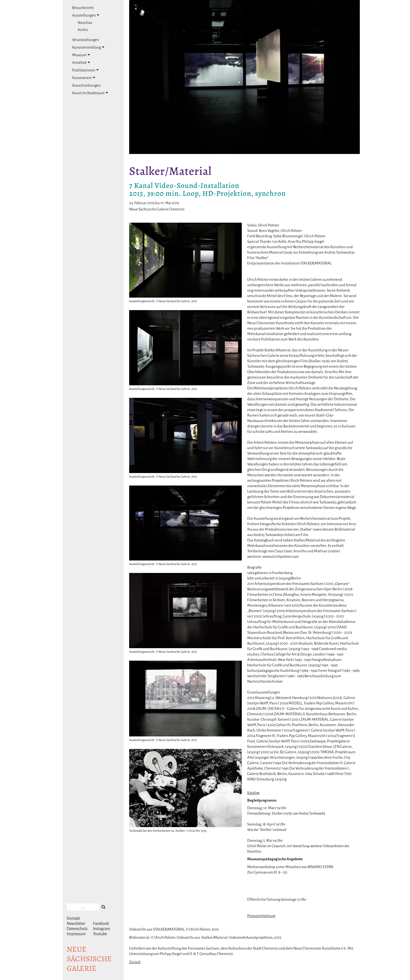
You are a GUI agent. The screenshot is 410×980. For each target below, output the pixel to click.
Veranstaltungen (86, 40)
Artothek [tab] (81, 62)
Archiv (83, 30)
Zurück (135, 962)
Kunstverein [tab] (84, 78)
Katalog (253, 793)
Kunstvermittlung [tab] (88, 47)
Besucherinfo (83, 8)
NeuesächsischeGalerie (89, 959)
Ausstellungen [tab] (86, 15)
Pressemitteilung (261, 916)
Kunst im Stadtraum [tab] (90, 93)
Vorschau (85, 23)
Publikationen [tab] (85, 70)
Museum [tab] (81, 55)
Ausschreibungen (86, 85)
